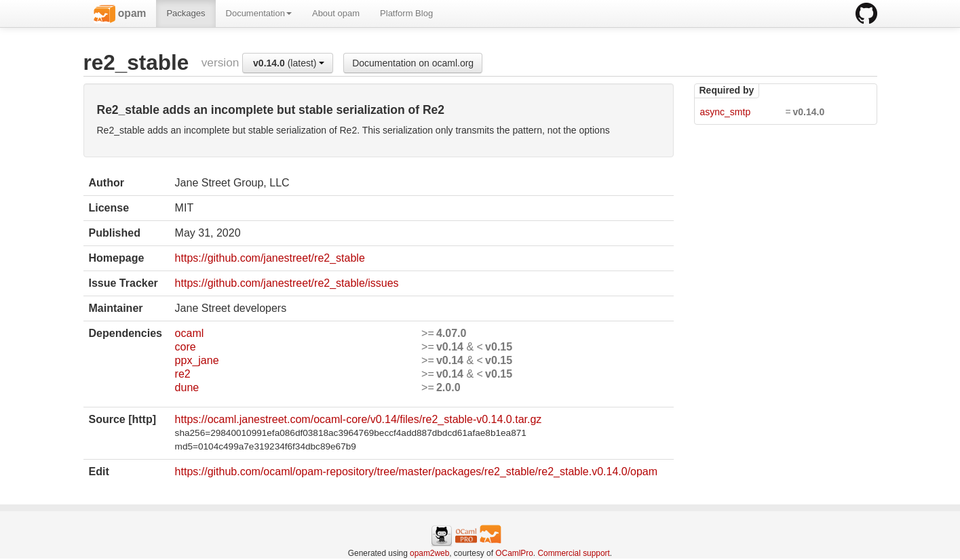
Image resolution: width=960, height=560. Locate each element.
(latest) (289, 63)
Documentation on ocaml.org (413, 63)
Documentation (259, 13)
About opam (336, 13)
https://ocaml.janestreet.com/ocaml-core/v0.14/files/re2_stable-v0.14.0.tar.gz (359, 419)
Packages (186, 13)
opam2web (429, 553)
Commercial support (573, 553)
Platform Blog (406, 13)
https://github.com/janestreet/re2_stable (270, 258)
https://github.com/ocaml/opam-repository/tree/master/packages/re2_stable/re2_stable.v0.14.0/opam (416, 472)
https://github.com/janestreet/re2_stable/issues (287, 283)
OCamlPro (514, 553)
